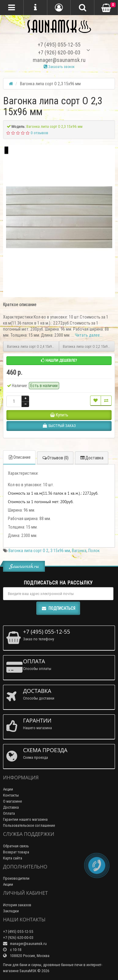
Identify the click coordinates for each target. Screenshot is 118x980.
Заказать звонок (59, 67)
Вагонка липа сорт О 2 (29, 551)
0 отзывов (39, 133)
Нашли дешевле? (59, 360)
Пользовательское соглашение (29, 825)
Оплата (9, 813)
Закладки (11, 911)
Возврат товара (16, 852)
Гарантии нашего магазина (25, 819)
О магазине (12, 801)
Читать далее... (89, 335)
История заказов (17, 905)
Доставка (92, 458)
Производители (16, 878)
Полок (94, 551)
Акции (8, 789)
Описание (19, 457)
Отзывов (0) (55, 458)
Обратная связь (16, 846)
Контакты (11, 795)
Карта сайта (13, 858)
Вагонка (79, 551)
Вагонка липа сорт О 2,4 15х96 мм (33, 346)
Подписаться (58, 608)
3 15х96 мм (60, 551)
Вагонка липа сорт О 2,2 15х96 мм (89, 346)
